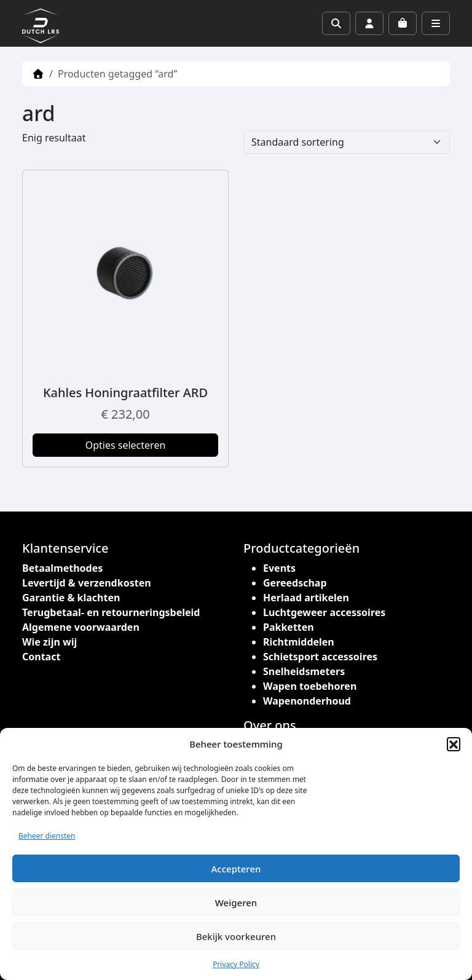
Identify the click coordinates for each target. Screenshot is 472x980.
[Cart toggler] (403, 23)
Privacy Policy (236, 964)
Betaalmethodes (62, 568)
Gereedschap (295, 583)
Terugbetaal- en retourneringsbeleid (111, 612)
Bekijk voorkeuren (236, 936)
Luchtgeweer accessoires (324, 612)
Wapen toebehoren (310, 686)
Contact (41, 657)
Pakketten (289, 627)
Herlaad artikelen (306, 598)
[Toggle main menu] (436, 23)
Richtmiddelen (299, 642)
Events (279, 568)
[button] (454, 744)
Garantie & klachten (71, 598)
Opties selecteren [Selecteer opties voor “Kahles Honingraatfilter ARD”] (126, 445)
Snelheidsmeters (304, 671)
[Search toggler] (336, 23)
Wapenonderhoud (307, 701)
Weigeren (236, 903)
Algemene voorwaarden (81, 627)
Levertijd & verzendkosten (87, 583)
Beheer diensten (47, 836)
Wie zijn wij (49, 642)
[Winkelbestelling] (347, 142)
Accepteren (236, 869)
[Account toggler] (369, 23)
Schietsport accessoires (320, 657)
